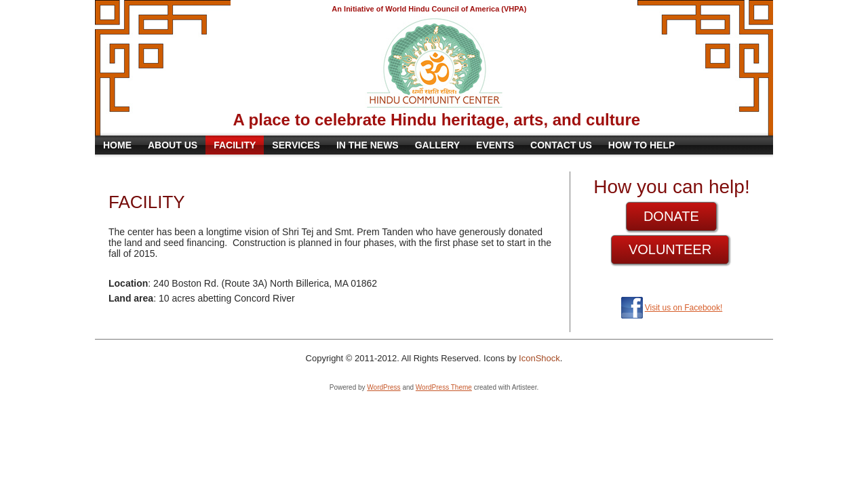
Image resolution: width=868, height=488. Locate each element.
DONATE (671, 216)
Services (296, 145)
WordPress (383, 387)
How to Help (642, 145)
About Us (173, 145)
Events (495, 145)
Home (117, 145)
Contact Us (561, 145)
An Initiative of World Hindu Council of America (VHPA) (429, 9)
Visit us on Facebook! (684, 308)
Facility (235, 145)
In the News (368, 145)
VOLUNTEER (670, 249)
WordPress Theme (444, 387)
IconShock (539, 358)
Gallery (437, 145)
